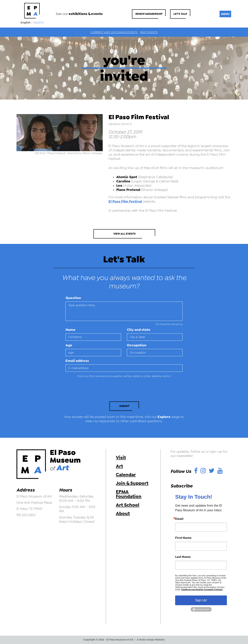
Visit (121, 458)
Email (179, 519)
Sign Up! (201, 600)
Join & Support (132, 483)
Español (38, 23)
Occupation (137, 345)
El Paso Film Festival (125, 201)
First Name (183, 538)
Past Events (149, 32)
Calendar (126, 475)
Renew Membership (149, 14)
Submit (124, 406)
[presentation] (92, 391)
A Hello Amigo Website (151, 640)
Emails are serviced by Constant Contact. (202, 590)
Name (70, 330)
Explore (164, 417)
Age (69, 345)
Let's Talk (180, 14)
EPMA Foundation (129, 494)
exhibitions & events (86, 14)
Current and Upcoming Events (114, 32)
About (123, 513)
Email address (77, 361)
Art (119, 466)
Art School (128, 505)
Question (73, 298)
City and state (139, 330)
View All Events (124, 234)
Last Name (183, 557)
